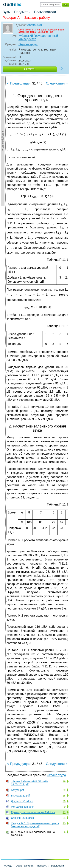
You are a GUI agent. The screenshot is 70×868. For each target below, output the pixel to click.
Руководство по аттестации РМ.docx (33, 812)
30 (64, 823)
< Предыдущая (19, 83)
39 (64, 781)
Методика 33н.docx (23, 807)
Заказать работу (37, 18)
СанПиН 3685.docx (22, 818)
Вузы (7, 12)
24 (64, 818)
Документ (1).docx (22, 801)
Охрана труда (28, 44)
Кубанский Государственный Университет (38, 37)
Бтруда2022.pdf (20, 796)
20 (64, 801)
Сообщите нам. (46, 32)
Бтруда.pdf (17, 790)
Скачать (30, 69)
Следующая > (57, 83)
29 (64, 790)
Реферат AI (12, 18)
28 (64, 796)
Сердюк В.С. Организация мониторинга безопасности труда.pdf (35, 825)
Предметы (22, 12)
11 (64, 812)
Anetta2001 (35, 25)
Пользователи (45, 12)
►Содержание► (3, 141)
